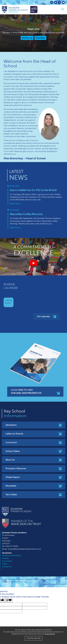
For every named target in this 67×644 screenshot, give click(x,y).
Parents (5, 558)
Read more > (15, 204)
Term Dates (11, 495)
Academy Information (11, 556)
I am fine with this (34, 638)
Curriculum (11, 442)
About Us (10, 460)
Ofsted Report (13, 477)
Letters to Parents (14, 434)
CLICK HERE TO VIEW (26, 391)
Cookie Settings (50, 634)
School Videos (13, 451)
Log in (26, 582)
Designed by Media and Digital (54, 584)
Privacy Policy (17, 582)
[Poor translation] (9, 600)
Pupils (5, 564)
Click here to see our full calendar (45, 323)
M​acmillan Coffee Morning (26, 214)
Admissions (11, 425)
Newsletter (11, 486)
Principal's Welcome (16, 468)
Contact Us (7, 567)
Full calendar (44, 316)
